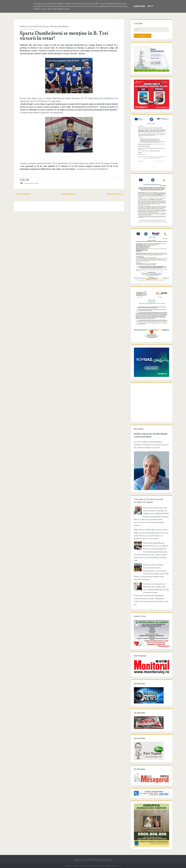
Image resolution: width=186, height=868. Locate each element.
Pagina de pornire (69, 194)
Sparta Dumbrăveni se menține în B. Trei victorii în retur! (64, 36)
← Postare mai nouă (22, 194)
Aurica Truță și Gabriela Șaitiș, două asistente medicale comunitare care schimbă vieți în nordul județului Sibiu (156, 511)
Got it (150, 6)
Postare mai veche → (115, 194)
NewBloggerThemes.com (112, 866)
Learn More (139, 6)
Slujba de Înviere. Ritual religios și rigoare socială (151, 530)
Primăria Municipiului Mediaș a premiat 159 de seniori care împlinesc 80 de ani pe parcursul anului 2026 (156, 546)
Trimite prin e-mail (29, 183)
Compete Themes (80, 866)
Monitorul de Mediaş (102, 860)
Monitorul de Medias (60, 26)
